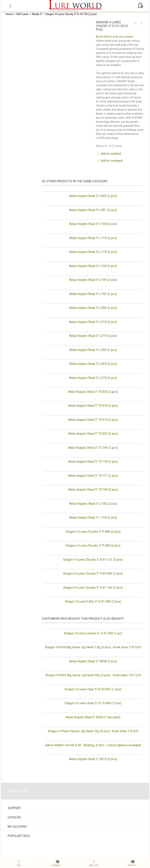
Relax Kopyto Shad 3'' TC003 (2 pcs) (93, 392)
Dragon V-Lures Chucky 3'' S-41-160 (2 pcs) (93, 588)
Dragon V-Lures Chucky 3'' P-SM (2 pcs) (93, 546)
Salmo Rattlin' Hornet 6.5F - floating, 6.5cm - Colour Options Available (93, 745)
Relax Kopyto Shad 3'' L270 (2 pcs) (93, 378)
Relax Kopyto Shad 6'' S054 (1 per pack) (93, 717)
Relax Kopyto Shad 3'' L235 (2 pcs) (93, 350)
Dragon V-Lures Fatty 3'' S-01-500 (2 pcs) (93, 601)
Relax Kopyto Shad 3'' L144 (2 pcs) (93, 266)
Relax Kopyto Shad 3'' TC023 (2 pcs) (93, 434)
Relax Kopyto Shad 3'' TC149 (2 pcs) (93, 448)
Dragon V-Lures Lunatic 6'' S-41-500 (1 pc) (93, 633)
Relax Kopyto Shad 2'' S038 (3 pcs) (93, 661)
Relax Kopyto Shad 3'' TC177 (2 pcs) (93, 476)
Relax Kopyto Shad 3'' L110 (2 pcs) (93, 238)
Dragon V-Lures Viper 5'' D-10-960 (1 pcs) (93, 703)
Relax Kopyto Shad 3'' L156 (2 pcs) (93, 294)
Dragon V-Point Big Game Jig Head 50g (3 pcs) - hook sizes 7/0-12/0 (93, 675)
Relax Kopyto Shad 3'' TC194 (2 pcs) (93, 490)
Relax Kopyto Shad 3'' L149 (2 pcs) (93, 280)
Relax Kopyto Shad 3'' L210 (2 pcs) (93, 322)
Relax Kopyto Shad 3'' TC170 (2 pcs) (93, 462)
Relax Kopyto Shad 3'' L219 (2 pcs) (93, 336)
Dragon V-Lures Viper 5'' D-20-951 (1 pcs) (93, 689)
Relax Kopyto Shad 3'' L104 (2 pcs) (93, 224)
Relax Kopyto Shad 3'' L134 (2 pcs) (93, 518)
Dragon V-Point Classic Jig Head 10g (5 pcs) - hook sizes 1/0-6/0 (93, 731)
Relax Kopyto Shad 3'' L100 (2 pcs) (93, 504)
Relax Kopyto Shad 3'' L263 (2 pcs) (93, 364)
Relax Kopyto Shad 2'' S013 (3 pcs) (93, 759)
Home (9, 14)
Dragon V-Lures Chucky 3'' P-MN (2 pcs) (93, 532)
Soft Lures (22, 14)
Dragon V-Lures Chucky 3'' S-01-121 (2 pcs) (93, 560)
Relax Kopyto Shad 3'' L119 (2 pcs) (93, 252)
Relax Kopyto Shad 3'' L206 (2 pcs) (93, 308)
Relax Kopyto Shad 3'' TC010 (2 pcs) (93, 406)
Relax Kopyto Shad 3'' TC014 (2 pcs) (93, 420)
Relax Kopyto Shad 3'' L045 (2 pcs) (93, 196)
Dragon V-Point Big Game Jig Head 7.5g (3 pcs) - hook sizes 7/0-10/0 (93, 647)
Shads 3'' (37, 14)
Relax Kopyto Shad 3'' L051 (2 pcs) (93, 210)
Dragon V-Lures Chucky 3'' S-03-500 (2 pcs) (93, 573)
